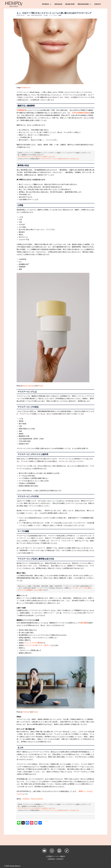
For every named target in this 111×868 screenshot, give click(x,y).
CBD (28, 15)
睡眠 (60, 15)
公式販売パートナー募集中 (56, 855)
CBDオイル (46, 645)
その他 (45, 15)
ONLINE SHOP (70, 4)
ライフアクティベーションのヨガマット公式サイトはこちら (36, 156)
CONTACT (98, 4)
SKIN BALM (58, 4)
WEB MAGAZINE (83, 4)
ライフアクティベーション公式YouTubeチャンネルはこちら (60, 158)
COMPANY (51, 858)
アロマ (39, 645)
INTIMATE (45, 4)
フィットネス (53, 15)
